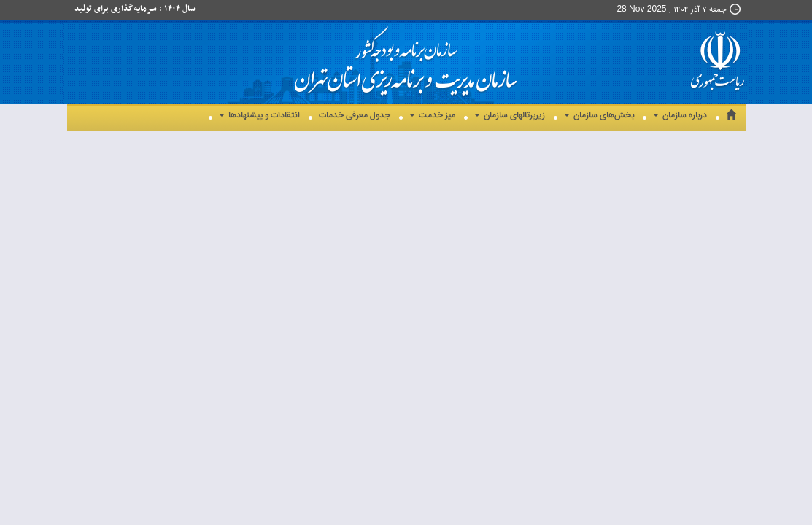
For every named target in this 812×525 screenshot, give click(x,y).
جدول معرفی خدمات (355, 116)
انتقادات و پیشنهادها (259, 116)
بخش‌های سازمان (599, 116)
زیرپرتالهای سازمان (510, 116)
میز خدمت (432, 116)
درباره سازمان (680, 116)
